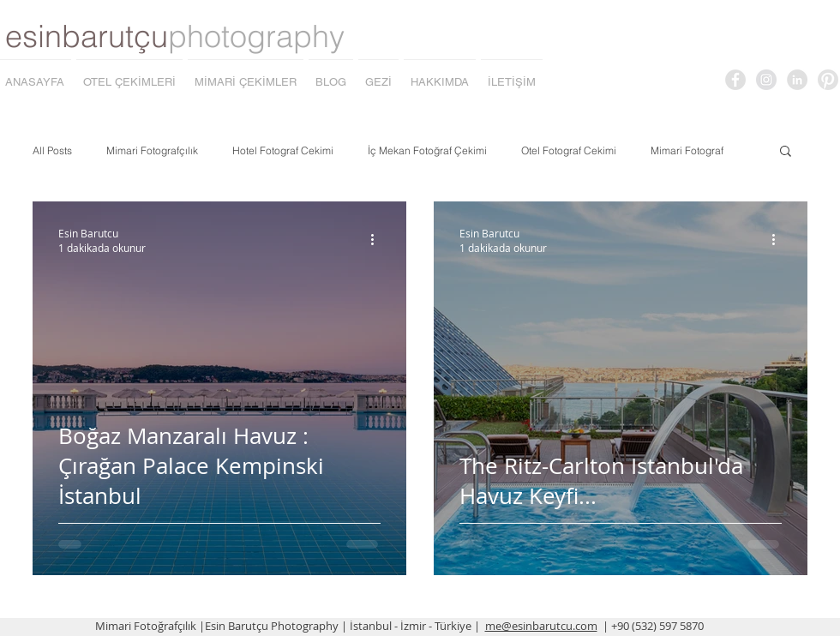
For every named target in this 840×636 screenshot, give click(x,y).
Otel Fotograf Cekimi (569, 150)
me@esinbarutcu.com (541, 626)
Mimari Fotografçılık (152, 150)
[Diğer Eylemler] (378, 240)
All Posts (52, 150)
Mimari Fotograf (687, 150)
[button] (786, 152)
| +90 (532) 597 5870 (653, 626)
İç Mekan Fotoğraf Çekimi (427, 150)
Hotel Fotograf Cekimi (283, 150)
